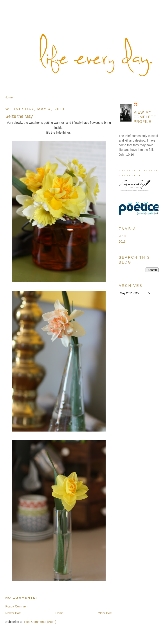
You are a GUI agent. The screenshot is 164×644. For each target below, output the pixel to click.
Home (9, 97)
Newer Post (14, 613)
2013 (122, 242)
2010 (122, 236)
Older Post (105, 613)
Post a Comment (17, 606)
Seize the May (19, 116)
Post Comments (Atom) (40, 622)
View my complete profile (145, 117)
